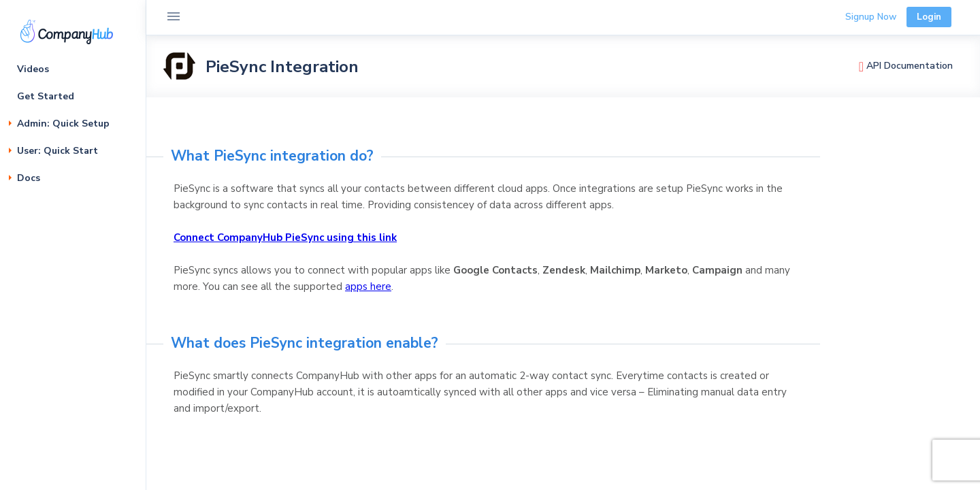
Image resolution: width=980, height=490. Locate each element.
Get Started (46, 96)
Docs (29, 178)
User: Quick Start (58, 151)
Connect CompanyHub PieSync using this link (285, 238)
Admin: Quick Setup (63, 124)
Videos (33, 69)
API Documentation (906, 66)
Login (929, 17)
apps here (368, 287)
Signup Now (871, 17)
